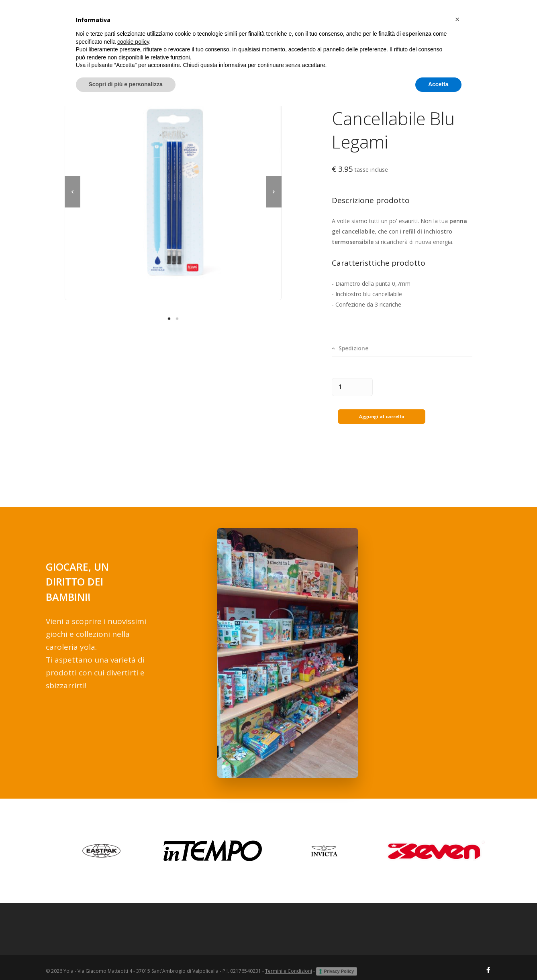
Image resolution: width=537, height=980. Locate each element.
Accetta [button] (438, 958)
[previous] (72, 192)
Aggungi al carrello (382, 409)
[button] (457, 893)
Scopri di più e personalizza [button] (126, 958)
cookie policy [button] (133, 915)
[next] (274, 192)
